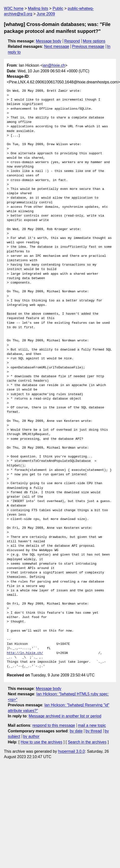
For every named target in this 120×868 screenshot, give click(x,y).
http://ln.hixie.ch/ (25, 653)
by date (76, 731)
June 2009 (46, 14)
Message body (49, 41)
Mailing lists (38, 8)
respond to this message (54, 725)
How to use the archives (41, 742)
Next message (57, 46)
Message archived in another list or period (65, 716)
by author (31, 736)
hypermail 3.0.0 (71, 751)
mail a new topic (92, 725)
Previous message (88, 46)
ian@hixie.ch (54, 65)
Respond (72, 41)
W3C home (14, 8)
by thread (94, 731)
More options (94, 41)
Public (58, 8)
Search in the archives (87, 742)
